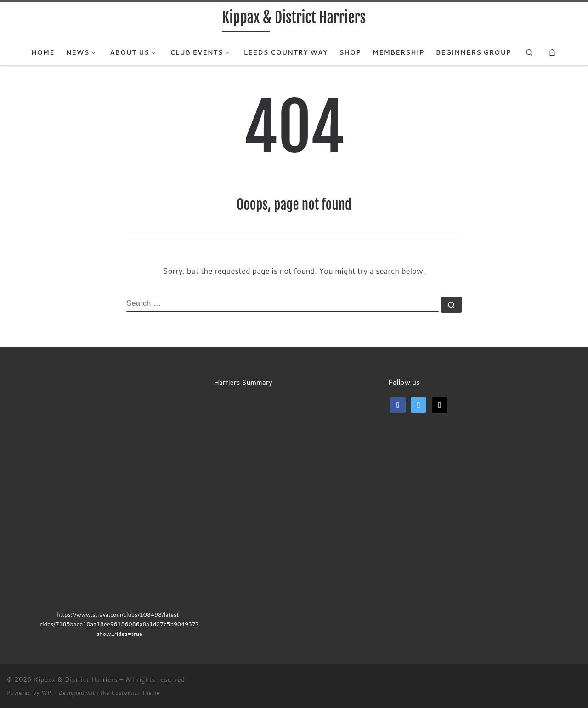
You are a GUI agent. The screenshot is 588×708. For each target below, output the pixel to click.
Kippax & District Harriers (76, 679)
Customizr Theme (136, 693)
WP (46, 693)
